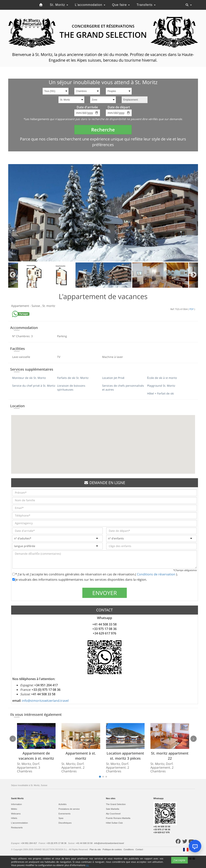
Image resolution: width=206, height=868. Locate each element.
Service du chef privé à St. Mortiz (34, 386)
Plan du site (96, 849)
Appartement (20, 306)
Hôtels (14, 818)
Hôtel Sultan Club (114, 823)
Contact (140, 849)
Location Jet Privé (113, 378)
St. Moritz (59, 5)
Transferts (146, 5)
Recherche (103, 130)
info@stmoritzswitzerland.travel (45, 701)
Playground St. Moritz (161, 386)
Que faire (121, 5)
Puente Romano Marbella (118, 818)
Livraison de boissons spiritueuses (71, 388)
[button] (103, 441)
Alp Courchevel (113, 814)
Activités (63, 804)
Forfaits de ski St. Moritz (73, 378)
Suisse (36, 306)
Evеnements (64, 814)
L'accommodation (90, 5)
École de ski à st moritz (162, 378)
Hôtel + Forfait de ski (161, 393)
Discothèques (65, 823)
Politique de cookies (113, 849)
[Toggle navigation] (189, 5)
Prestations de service (69, 809)
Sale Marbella (113, 809)
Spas (61, 818)
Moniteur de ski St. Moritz (29, 378)
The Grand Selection (116, 804)
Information (17, 804)
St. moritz (49, 306)
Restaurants (17, 828)
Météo (14, 809)
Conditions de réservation (157, 574)
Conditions (129, 849)
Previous (13, 275)
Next (194, 275)
